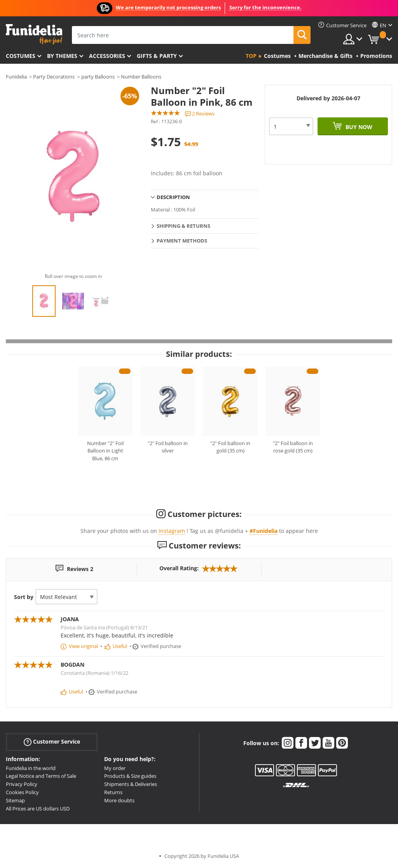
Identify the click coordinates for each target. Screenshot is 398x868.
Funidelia (16, 77)
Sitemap (15, 800)
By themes (62, 56)
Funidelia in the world (31, 768)
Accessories (107, 56)
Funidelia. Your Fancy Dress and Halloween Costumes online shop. (34, 34)
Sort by (24, 597)
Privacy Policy (22, 784)
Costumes (21, 56)
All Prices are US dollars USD (38, 809)
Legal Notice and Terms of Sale (41, 776)
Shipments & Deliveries (131, 784)
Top (251, 56)
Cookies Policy (22, 792)
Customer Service (52, 741)
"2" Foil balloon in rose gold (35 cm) (293, 447)
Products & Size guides (130, 776)
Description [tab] (173, 197)
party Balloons (98, 77)
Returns (113, 792)
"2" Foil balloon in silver (168, 447)
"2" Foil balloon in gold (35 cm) (230, 447)
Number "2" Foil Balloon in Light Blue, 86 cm (105, 451)
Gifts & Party (157, 56)
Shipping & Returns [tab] (183, 226)
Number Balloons (141, 77)
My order (115, 768)
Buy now (358, 127)
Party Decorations (54, 77)
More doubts (119, 800)
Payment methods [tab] (182, 241)
